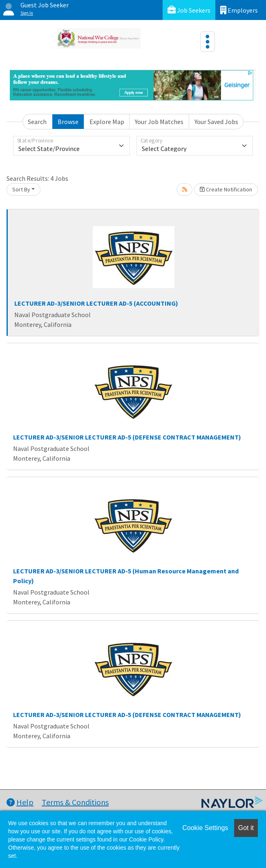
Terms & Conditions (75, 802)
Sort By (21, 189)
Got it (246, 828)
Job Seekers (189, 10)
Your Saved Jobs (216, 122)
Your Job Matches (159, 122)
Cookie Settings (205, 828)
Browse (68, 122)
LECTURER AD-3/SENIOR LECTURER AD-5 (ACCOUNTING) (96, 303)
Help (20, 802)
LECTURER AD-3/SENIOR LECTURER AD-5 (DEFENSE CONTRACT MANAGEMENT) (127, 437)
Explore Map (107, 122)
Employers (239, 10)
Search (37, 122)
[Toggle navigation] (208, 42)
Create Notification (226, 189)
